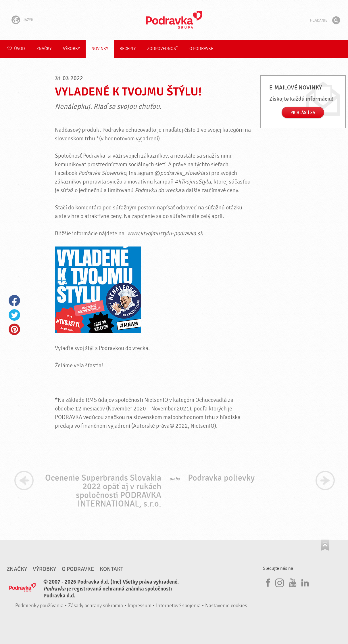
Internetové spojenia (178, 606)
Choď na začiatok (325, 545)
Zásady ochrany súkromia (96, 606)
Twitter (14, 315)
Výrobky (71, 49)
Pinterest (14, 329)
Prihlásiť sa (303, 113)
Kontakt (111, 569)
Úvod (16, 49)
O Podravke (201, 49)
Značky (44, 49)
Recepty (128, 49)
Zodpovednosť (163, 49)
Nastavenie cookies (226, 606)
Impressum (140, 606)
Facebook (14, 301)
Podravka (174, 20)
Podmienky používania (39, 606)
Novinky (100, 49)
